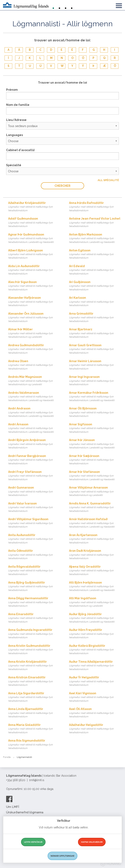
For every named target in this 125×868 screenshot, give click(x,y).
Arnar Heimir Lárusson (95, 365)
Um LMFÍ (13, 807)
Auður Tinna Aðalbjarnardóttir (95, 666)
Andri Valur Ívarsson (35, 507)
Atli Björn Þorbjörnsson (95, 587)
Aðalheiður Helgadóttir (95, 729)
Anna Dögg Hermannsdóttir (35, 602)
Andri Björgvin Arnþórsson (35, 444)
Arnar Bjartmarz (95, 333)
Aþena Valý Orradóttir (95, 571)
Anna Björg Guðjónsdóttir (35, 587)
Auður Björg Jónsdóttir (95, 618)
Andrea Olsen (35, 365)
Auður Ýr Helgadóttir (95, 681)
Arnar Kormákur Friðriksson (95, 397)
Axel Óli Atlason (95, 713)
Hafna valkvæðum (92, 842)
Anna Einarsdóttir (35, 618)
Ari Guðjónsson (95, 286)
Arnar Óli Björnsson (95, 412)
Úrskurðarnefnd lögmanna (25, 812)
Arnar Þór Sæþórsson (95, 460)
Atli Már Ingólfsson (95, 602)
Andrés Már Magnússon (35, 381)
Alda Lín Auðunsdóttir (35, 270)
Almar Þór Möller (35, 333)
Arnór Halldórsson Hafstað (95, 523)
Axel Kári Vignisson (95, 697)
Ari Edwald (95, 270)
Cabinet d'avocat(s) (20, 150)
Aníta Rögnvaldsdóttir (35, 571)
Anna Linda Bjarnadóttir (35, 713)
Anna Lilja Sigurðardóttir (35, 697)
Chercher (62, 186)
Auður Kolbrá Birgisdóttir (95, 650)
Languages (15, 135)
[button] (119, 5)
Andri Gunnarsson (35, 491)
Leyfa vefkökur (33, 842)
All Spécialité (108, 180)
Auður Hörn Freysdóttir (95, 634)
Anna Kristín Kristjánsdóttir (35, 666)
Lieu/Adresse (16, 120)
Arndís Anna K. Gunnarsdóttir (95, 507)
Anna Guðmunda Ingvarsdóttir (35, 634)
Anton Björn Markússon (95, 238)
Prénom (12, 90)
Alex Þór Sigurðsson (35, 286)
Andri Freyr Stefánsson (35, 476)
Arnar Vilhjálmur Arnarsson (95, 491)
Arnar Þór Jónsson (95, 444)
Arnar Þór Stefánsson (95, 476)
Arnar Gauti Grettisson (95, 349)
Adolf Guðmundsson (35, 223)
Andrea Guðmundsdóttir (35, 349)
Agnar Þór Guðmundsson (35, 238)
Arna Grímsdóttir (95, 318)
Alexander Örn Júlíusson (35, 318)
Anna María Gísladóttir (35, 729)
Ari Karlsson (95, 302)
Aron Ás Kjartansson (95, 539)
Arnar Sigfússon (95, 428)
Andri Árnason (35, 428)
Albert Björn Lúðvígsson (35, 254)
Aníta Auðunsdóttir (35, 539)
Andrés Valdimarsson (35, 397)
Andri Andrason (35, 412)
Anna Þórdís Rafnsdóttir (95, 207)
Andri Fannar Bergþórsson (35, 460)
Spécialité (14, 165)
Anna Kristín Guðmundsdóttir (35, 650)
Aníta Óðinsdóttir (35, 555)
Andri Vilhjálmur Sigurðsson (35, 523)
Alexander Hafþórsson (35, 302)
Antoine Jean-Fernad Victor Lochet (95, 223)
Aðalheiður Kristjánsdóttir (35, 207)
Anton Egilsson (95, 254)
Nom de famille (18, 105)
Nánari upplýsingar (62, 856)
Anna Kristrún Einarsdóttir (35, 681)
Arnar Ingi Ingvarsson (95, 381)
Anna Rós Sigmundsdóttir (35, 745)
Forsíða (7, 757)
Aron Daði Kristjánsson (95, 555)
